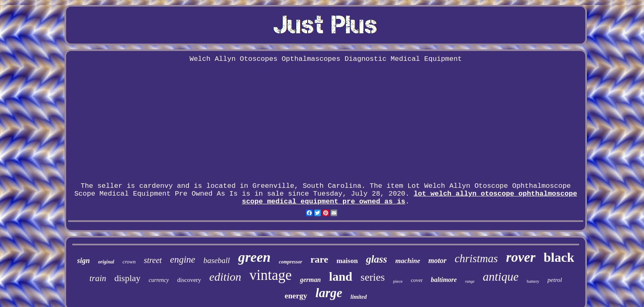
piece (398, 281)
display (127, 278)
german (310, 280)
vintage (270, 275)
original (106, 262)
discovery (189, 280)
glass (376, 259)
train (98, 278)
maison (347, 261)
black (559, 257)
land (341, 276)
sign (84, 261)
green (254, 257)
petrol (555, 280)
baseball (216, 260)
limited (359, 297)
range (470, 281)
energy (296, 296)
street (153, 260)
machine (408, 261)
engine (183, 260)
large (329, 293)
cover (417, 280)
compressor (291, 262)
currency (159, 280)
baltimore (444, 280)
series (373, 277)
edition (225, 277)
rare (320, 259)
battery (533, 281)
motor (437, 261)
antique (501, 277)
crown (129, 262)
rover (521, 257)
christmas (476, 259)
